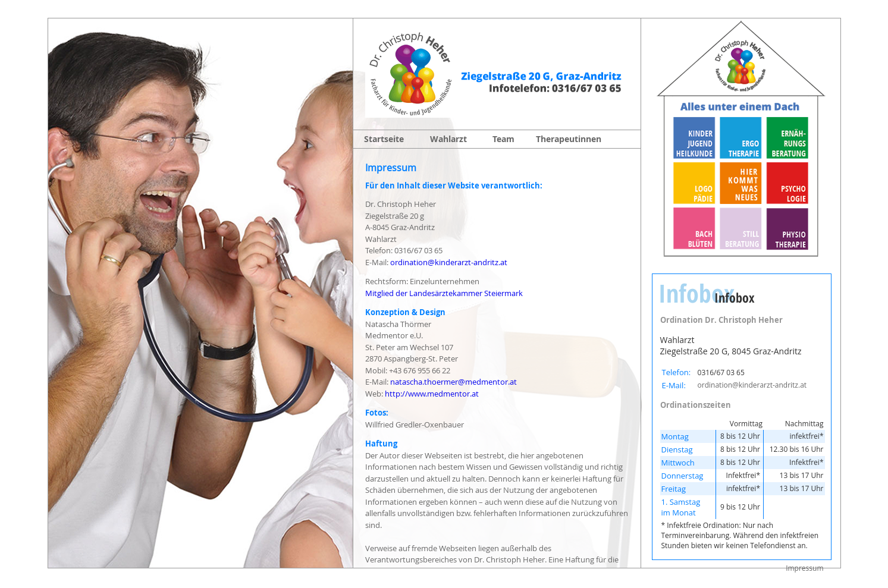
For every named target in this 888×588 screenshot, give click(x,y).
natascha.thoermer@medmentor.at (454, 382)
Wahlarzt (448, 139)
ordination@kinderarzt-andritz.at (449, 262)
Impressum (804, 568)
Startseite (384, 139)
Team (503, 139)
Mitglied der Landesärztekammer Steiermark (444, 293)
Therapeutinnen (569, 139)
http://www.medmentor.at (432, 394)
